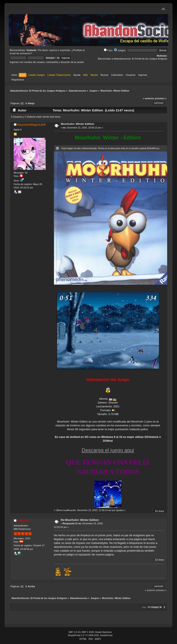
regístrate (65, 50)
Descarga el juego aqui (108, 450)
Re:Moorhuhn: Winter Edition (80, 520)
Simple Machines (103, 632)
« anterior (148, 98)
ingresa (53, 50)
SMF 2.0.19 (74, 632)
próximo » (161, 98)
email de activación (20, 53)
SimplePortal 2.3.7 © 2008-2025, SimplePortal (90, 635)
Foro (108, 50)
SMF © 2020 (88, 632)
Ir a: (144, 607)
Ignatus (23, 521)
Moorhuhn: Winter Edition (78, 124)
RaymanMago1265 (32, 125)
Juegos (120, 50)
